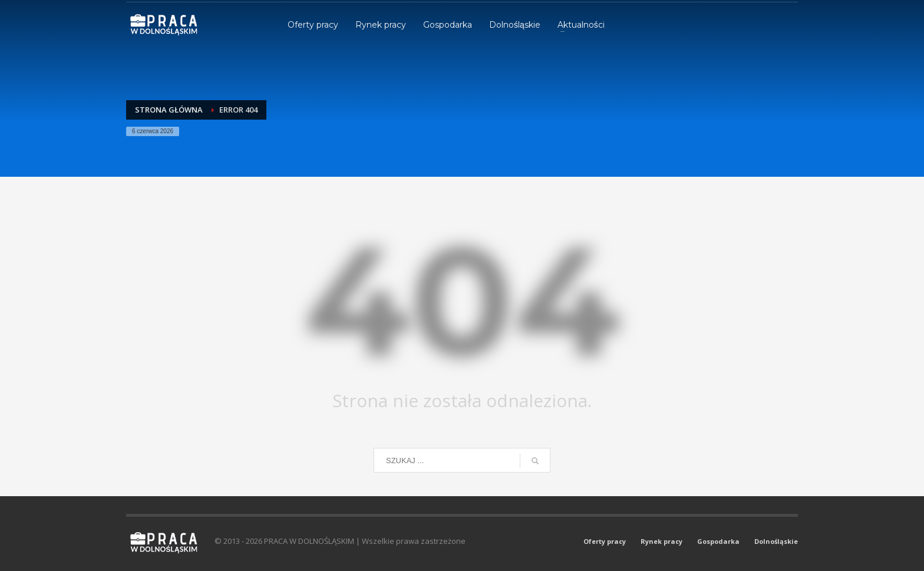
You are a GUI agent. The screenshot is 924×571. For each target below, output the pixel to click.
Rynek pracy (661, 541)
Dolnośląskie (776, 541)
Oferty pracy (605, 541)
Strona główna (169, 110)
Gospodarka (718, 541)
